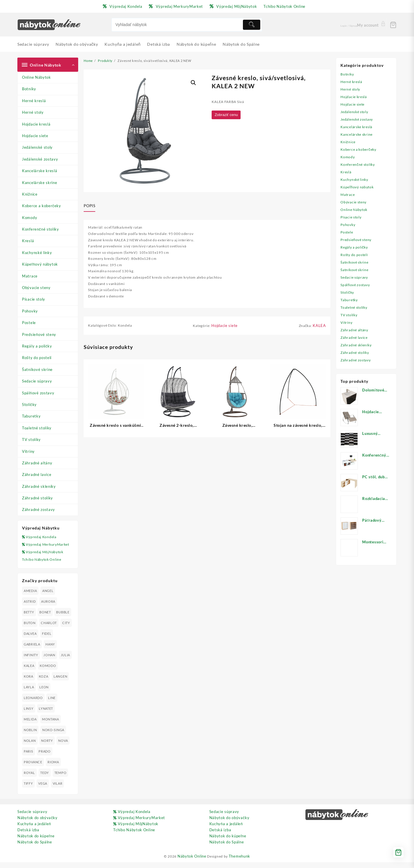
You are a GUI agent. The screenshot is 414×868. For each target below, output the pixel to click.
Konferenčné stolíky (41, 229)
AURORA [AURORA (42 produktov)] (48, 607)
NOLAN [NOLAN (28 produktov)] (30, 747)
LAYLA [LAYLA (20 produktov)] (48, 693)
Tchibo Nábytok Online (43, 565)
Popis (89, 206)
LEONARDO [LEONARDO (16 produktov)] (33, 704)
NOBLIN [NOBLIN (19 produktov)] (30, 736)
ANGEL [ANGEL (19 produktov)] (48, 597)
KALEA (319, 332)
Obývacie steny (36, 288)
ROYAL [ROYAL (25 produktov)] (29, 779)
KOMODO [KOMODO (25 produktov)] (32, 682)
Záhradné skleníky (39, 486)
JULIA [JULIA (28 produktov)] (29, 672)
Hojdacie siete (35, 136)
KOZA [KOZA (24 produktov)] (66, 682)
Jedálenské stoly (37, 147)
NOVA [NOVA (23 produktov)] (64, 747)
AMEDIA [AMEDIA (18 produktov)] (30, 597)
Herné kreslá (34, 101)
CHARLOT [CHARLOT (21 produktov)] (49, 629)
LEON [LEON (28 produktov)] (64, 693)
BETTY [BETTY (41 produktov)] (29, 618)
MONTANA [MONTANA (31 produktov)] (51, 725)
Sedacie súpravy (37, 381)
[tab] (92, 206)
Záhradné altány (37, 463)
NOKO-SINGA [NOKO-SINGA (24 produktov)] (54, 736)
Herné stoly (33, 112)
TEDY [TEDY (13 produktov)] (45, 779)
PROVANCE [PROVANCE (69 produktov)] (33, 768)
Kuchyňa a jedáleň (34, 830)
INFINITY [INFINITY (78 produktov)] (31, 661)
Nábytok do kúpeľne (36, 842)
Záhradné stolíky (37, 498)
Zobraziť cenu (228, 116)
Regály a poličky (37, 346)
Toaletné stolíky (37, 428)
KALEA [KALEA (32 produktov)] (44, 672)
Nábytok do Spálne (35, 848)
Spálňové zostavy (38, 393)
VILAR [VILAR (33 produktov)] (58, 789)
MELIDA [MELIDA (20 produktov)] (30, 725)
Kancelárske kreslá (40, 171)
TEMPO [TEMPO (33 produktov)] (61, 779)
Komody (30, 218)
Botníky (29, 89)
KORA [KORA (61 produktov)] (51, 682)
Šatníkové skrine (37, 369)
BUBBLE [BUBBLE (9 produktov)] (63, 618)
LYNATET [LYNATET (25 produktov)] (46, 715)
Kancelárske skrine (40, 183)
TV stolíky (31, 439)
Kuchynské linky (37, 253)
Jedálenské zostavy (40, 159)
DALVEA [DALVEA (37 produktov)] (44, 640)
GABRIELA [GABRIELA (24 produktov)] (32, 650)
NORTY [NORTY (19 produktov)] (47, 747)
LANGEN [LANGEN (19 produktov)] (31, 693)
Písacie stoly (34, 299)
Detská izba (28, 836)
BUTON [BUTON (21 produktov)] (30, 629)
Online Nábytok (36, 77)
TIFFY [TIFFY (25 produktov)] (28, 789)
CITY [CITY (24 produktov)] (28, 640)
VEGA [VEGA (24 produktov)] (43, 789)
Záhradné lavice (37, 475)
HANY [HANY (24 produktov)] (51, 650)
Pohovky (30, 311)
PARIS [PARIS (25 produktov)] (29, 757)
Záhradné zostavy (39, 510)
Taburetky (31, 416)
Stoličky (29, 404)
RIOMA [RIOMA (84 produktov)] (54, 768)
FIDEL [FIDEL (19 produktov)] (60, 640)
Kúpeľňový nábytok (40, 264)
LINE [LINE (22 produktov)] (52, 704)
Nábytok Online (191, 862)
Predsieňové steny (39, 334)
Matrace (30, 276)
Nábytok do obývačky (37, 824)
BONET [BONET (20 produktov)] (45, 618)
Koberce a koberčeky (42, 206)
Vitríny (28, 451)
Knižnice (30, 194)
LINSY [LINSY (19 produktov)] (29, 715)
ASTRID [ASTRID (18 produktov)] (30, 607)
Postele (29, 323)
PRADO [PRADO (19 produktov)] (45, 757)
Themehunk (241, 862)
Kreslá (28, 241)
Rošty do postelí (37, 358)
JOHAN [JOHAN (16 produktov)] (50, 661)
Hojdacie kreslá (36, 124)
